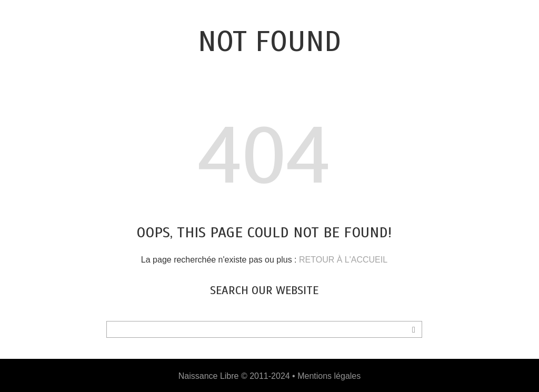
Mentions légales (329, 376)
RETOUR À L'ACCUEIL (343, 260)
